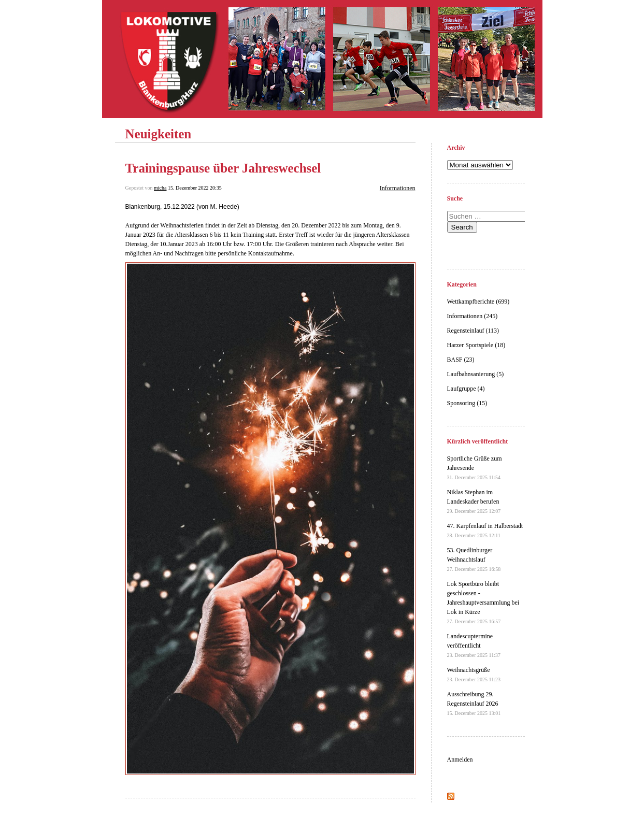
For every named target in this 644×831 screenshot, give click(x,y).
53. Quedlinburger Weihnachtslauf (474, 559)
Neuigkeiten (159, 134)
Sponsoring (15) (467, 403)
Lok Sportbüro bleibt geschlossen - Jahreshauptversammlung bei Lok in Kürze (483, 602)
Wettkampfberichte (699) (478, 302)
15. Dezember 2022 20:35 (195, 188)
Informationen (398, 188)
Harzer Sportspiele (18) (476, 345)
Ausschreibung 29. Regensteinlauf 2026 (474, 703)
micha (160, 188)
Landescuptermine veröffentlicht (474, 645)
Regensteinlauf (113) (473, 331)
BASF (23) (461, 360)
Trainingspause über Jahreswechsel (223, 168)
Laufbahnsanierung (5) (476, 374)
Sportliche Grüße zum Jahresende (475, 468)
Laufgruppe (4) (466, 389)
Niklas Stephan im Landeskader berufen (474, 501)
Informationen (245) (473, 316)
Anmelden (460, 760)
